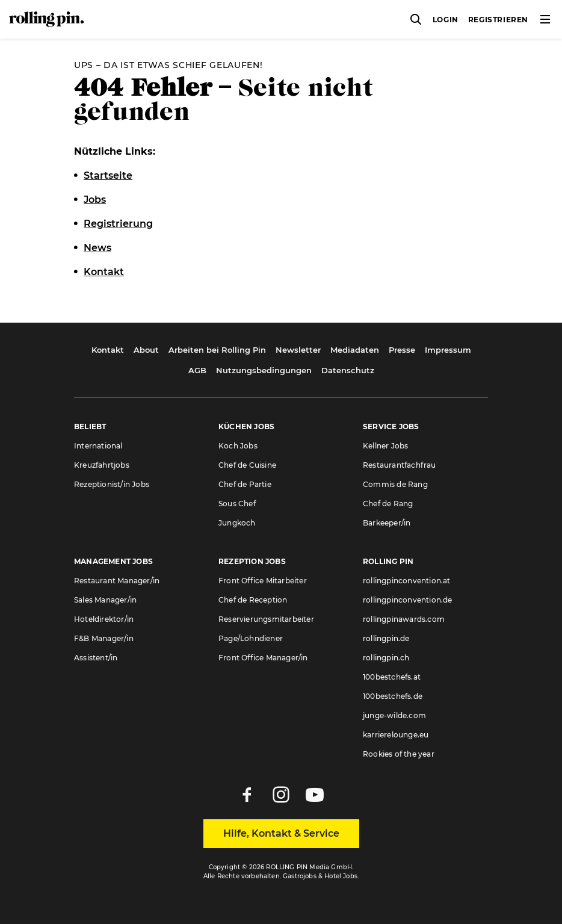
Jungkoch (237, 523)
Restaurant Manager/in (117, 581)
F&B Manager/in (104, 638)
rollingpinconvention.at (407, 581)
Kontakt (108, 350)
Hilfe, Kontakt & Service (281, 833)
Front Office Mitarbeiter (263, 581)
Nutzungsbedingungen (264, 370)
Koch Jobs (238, 446)
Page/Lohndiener (251, 638)
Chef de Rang (388, 504)
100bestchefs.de (393, 696)
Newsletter (298, 350)
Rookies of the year (399, 754)
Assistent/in (96, 658)
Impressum (448, 350)
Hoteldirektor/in (104, 619)
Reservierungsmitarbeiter (266, 619)
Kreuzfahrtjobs (102, 465)
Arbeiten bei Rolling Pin (217, 350)
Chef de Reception (253, 600)
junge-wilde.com (394, 715)
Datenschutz (348, 370)
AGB (197, 370)
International (98, 446)
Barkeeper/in (387, 523)
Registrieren (498, 20)
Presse (402, 350)
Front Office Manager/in (263, 658)
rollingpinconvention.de (408, 600)
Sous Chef (237, 504)
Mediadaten (355, 350)
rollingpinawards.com (404, 619)
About (146, 350)
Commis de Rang (395, 484)
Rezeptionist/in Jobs (112, 484)
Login (446, 20)
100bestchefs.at (392, 677)
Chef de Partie (245, 484)
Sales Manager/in (105, 600)
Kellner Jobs (385, 446)
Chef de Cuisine (247, 465)
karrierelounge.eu (396, 735)
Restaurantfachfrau (400, 465)
